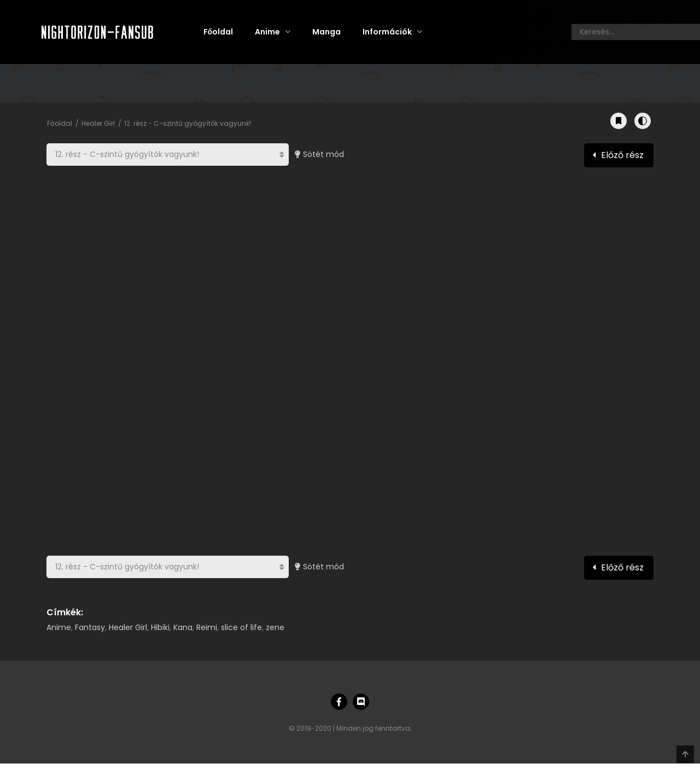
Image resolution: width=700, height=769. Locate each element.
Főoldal (218, 32)
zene (275, 627)
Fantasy (90, 627)
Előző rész (622, 155)
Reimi (207, 627)
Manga (326, 32)
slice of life (241, 627)
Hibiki (160, 627)
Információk (387, 32)
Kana (183, 627)
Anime (267, 32)
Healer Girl (98, 123)
